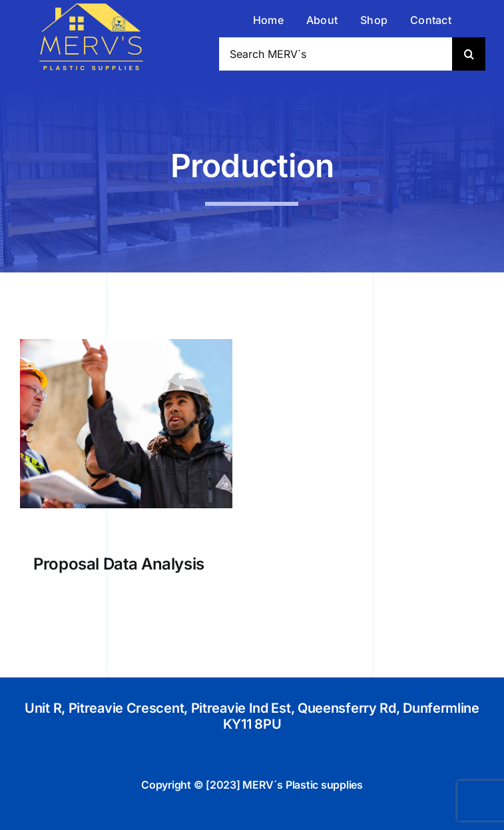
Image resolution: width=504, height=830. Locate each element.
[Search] (469, 54)
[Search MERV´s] (336, 54)
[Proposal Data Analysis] (126, 344)
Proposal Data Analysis (119, 564)
